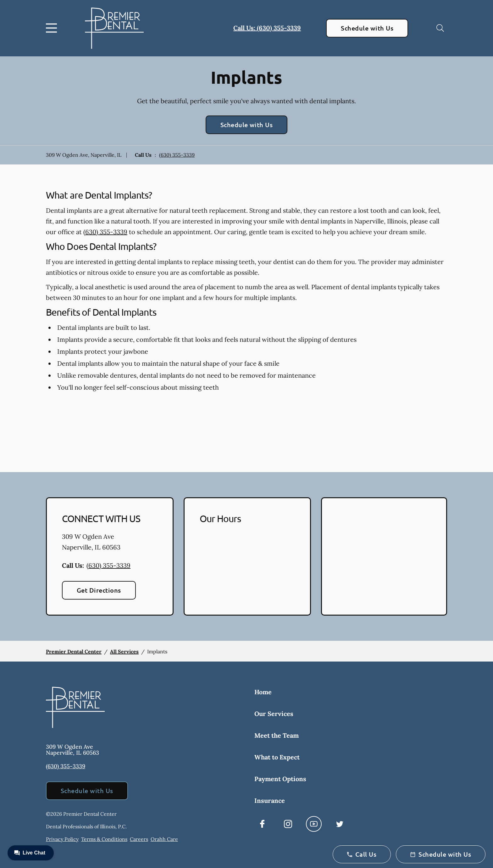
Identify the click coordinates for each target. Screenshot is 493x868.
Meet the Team (277, 735)
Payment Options (280, 779)
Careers (139, 839)
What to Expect (277, 757)
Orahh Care (164, 839)
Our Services (274, 714)
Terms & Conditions (104, 839)
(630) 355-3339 (177, 155)
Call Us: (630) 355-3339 (267, 28)
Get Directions (99, 590)
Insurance (270, 800)
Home (263, 692)
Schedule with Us (367, 28)
